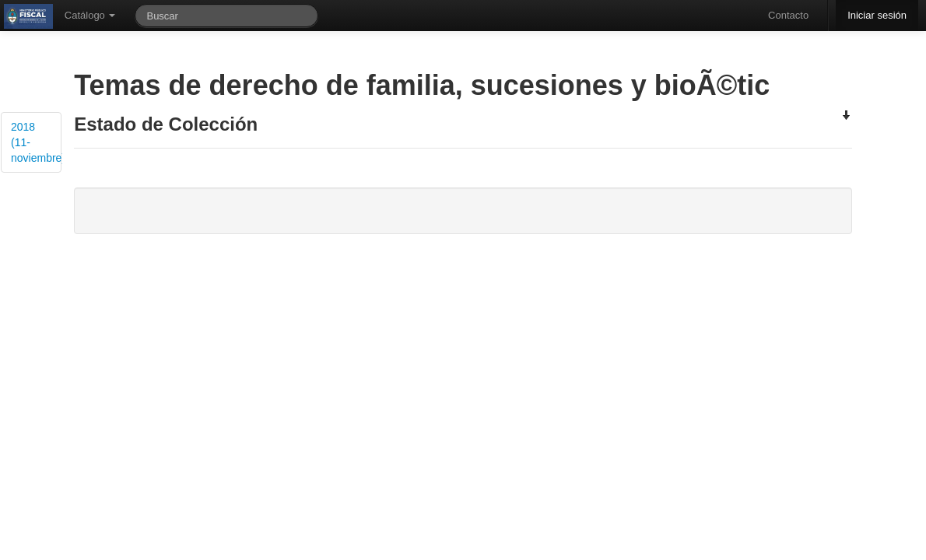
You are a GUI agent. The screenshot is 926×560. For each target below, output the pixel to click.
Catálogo (90, 15)
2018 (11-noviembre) (36, 142)
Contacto (788, 15)
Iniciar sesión (877, 15)
